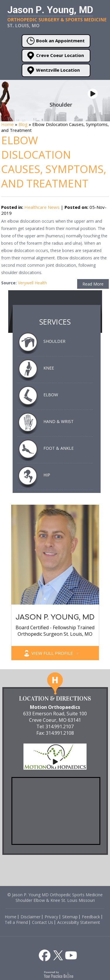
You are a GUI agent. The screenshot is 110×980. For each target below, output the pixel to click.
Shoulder (54, 341)
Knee (49, 368)
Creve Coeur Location (55, 56)
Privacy (51, 917)
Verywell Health (32, 283)
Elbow (51, 395)
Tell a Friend (16, 922)
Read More (93, 284)
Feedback (91, 917)
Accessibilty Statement (79, 922)
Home (7, 124)
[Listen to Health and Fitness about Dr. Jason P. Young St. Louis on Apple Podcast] (58, 944)
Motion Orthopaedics (55, 707)
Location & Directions (55, 699)
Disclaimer (31, 917)
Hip (47, 475)
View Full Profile (55, 653)
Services (55, 322)
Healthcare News (42, 207)
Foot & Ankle (59, 448)
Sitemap (70, 917)
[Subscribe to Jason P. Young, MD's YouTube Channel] (71, 955)
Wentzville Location (53, 70)
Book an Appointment (56, 41)
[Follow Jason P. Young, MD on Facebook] (45, 955)
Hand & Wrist (59, 421)
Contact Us (43, 922)
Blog (23, 124)
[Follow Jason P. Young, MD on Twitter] (58, 955)
